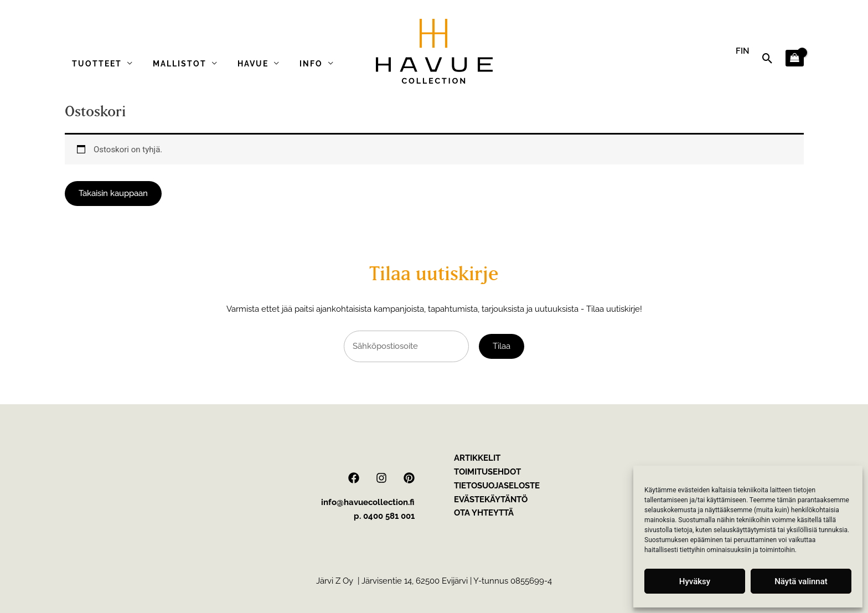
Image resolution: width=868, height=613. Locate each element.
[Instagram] (381, 478)
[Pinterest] (409, 478)
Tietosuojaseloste (497, 486)
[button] (768, 58)
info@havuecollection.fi (368, 502)
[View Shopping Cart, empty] (795, 58)
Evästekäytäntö (491, 499)
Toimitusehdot (487, 472)
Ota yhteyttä (484, 513)
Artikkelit (477, 458)
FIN (743, 51)
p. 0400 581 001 (384, 516)
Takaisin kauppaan (113, 193)
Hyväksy (695, 581)
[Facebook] (354, 478)
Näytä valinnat (801, 581)
